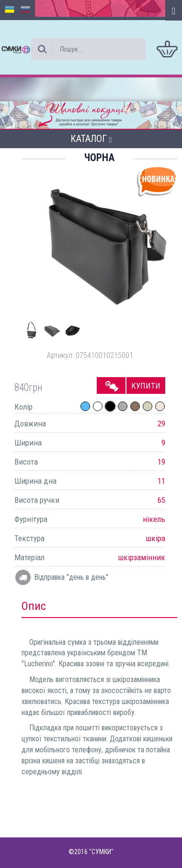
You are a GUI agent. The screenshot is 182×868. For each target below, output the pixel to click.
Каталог (91, 139)
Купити (146, 386)
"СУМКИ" (101, 852)
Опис (34, 606)
